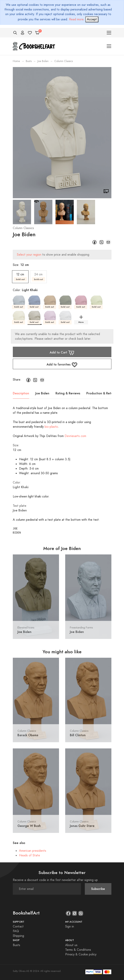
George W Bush (29, 826)
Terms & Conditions (78, 950)
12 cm (20, 277)
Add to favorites (62, 365)
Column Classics (23, 228)
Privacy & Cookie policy (81, 954)
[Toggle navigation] (109, 33)
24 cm (38, 277)
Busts (29, 61)
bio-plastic (51, 427)
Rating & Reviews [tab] (68, 393)
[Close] (92, 19)
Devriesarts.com (75, 436)
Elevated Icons (26, 628)
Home (16, 61)
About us (71, 945)
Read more (76, 19)
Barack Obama (28, 735)
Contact (18, 927)
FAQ (16, 931)
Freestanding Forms (81, 628)
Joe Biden (43, 61)
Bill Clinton (78, 735)
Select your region (29, 255)
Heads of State (29, 855)
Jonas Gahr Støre (82, 826)
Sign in (70, 927)
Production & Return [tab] (101, 393)
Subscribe (98, 889)
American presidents (33, 851)
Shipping (18, 936)
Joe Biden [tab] (42, 393)
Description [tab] (21, 393)
